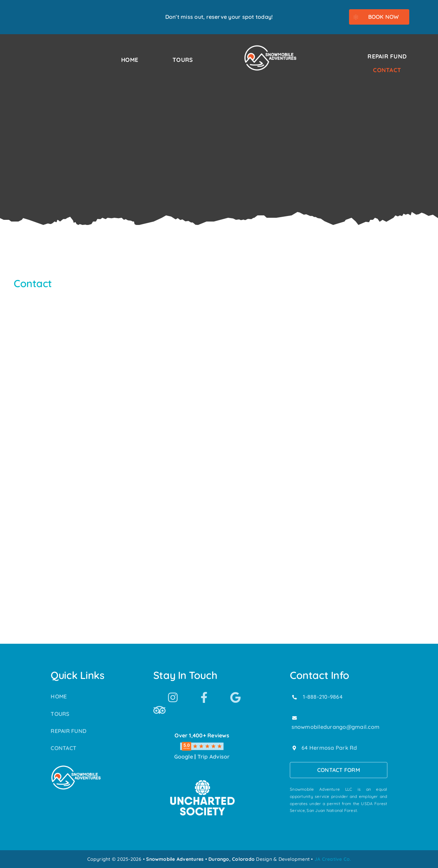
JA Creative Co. (333, 859)
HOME (59, 696)
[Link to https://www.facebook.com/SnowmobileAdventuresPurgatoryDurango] (204, 697)
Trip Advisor (214, 757)
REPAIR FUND (68, 731)
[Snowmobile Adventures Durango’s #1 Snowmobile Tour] (270, 47)
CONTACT (63, 748)
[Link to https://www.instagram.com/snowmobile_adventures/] (173, 697)
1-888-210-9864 (323, 697)
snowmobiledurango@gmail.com (336, 727)
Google (184, 757)
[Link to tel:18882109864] (294, 697)
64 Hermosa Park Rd (329, 748)
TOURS (60, 714)
